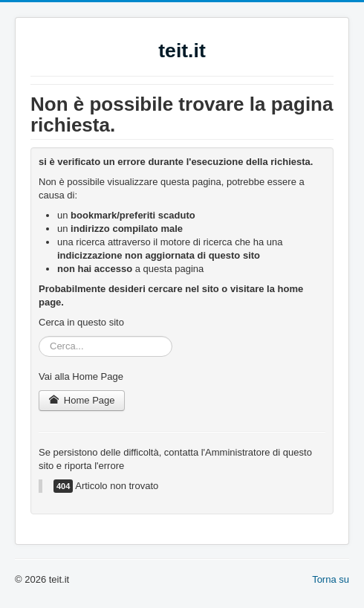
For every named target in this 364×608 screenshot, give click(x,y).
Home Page (82, 400)
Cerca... (39, 336)
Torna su (331, 579)
